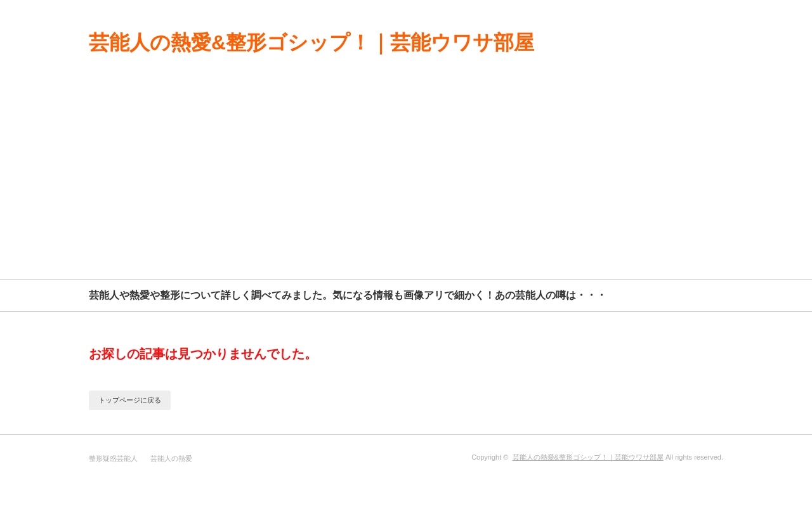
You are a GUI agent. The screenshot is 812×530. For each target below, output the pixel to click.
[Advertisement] (406, 184)
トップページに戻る (130, 400)
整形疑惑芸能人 (113, 458)
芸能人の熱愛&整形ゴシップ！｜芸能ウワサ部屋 (311, 42)
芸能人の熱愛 (171, 458)
